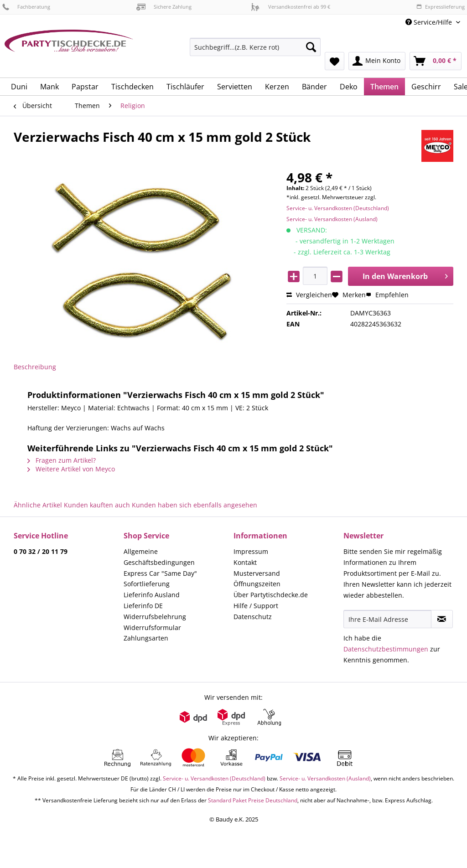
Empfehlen (387, 295)
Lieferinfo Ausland (152, 595)
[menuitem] (255, 51)
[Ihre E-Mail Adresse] (387, 619)
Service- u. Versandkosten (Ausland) (332, 219)
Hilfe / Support (256, 606)
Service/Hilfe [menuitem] (430, 22)
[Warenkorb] (436, 61)
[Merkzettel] (335, 61)
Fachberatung (26, 7)
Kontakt (245, 562)
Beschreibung (35, 367)
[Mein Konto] (377, 61)
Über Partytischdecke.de (271, 595)
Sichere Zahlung (164, 7)
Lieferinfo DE (143, 606)
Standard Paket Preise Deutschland (253, 800)
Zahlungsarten (146, 638)
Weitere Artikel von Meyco (71, 469)
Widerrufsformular (152, 628)
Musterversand (257, 573)
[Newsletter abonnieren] (442, 619)
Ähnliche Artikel (38, 505)
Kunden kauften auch (97, 505)
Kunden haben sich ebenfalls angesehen (195, 505)
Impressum (251, 551)
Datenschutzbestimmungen (386, 649)
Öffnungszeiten (257, 584)
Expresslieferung (441, 7)
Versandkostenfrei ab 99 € (291, 7)
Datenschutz (253, 617)
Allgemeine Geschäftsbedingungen (159, 557)
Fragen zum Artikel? (62, 460)
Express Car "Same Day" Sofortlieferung (160, 579)
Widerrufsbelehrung (155, 617)
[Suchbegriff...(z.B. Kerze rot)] (255, 47)
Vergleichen (309, 295)
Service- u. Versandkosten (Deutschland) (338, 208)
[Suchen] (311, 47)
